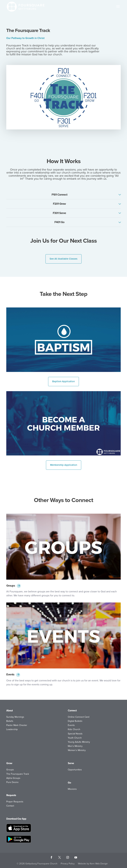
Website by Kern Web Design (93, 864)
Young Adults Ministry (79, 742)
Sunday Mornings (15, 717)
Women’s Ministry (77, 750)
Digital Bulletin (75, 721)
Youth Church (75, 738)
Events (10, 675)
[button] (118, 9)
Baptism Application (63, 381)
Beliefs (10, 721)
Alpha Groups (13, 778)
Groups (11, 586)
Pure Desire (12, 782)
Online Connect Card (79, 717)
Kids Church (74, 729)
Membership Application (64, 465)
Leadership (12, 729)
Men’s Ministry (75, 746)
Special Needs (75, 734)
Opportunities (75, 770)
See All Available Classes (63, 259)
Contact (10, 806)
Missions (72, 789)
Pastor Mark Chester (17, 725)
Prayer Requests (15, 802)
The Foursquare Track (18, 774)
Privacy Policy (68, 864)
